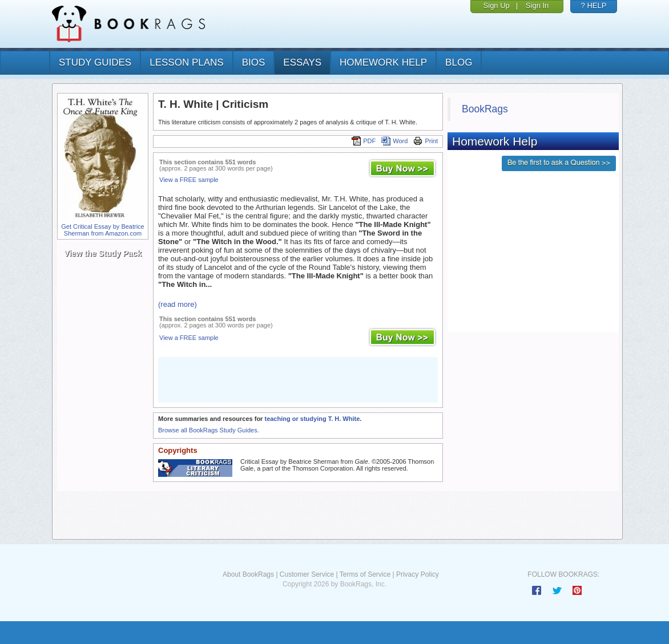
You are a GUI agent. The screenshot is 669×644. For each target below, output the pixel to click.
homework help (383, 62)
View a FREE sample (189, 180)
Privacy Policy (418, 574)
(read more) (178, 304)
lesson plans (186, 62)
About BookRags (248, 574)
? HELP (594, 5)
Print (426, 141)
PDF (364, 141)
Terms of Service (365, 574)
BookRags (485, 109)
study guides (95, 62)
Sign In (537, 5)
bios (254, 62)
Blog (459, 62)
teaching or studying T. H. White (312, 419)
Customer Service (307, 574)
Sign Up (497, 5)
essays (302, 62)
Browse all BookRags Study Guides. (209, 430)
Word (394, 141)
